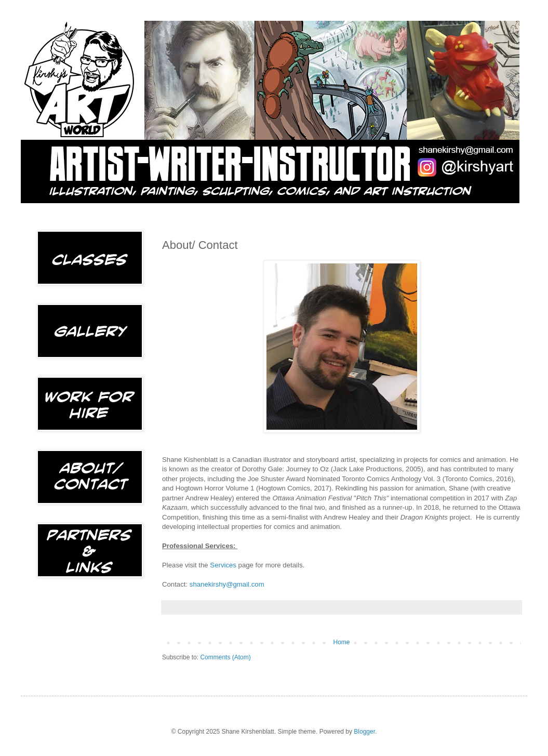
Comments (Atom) (225, 657)
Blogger (364, 732)
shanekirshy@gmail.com (227, 584)
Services (223, 565)
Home (341, 642)
